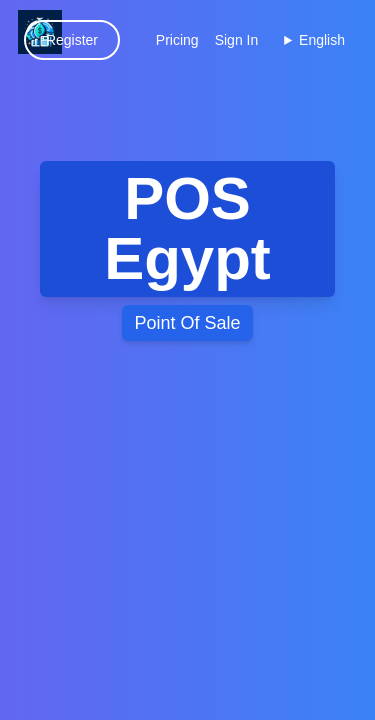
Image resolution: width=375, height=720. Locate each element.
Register (72, 40)
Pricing (177, 40)
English (322, 40)
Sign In (237, 40)
